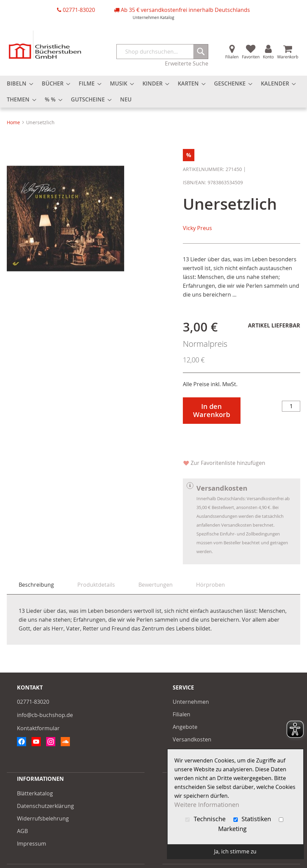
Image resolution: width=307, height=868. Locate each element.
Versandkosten (192, 739)
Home (13, 122)
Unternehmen (146, 17)
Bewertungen (156, 585)
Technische (206, 819)
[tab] (36, 585)
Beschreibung (36, 585)
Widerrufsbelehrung (43, 818)
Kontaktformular (38, 728)
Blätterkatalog (35, 793)
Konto (268, 57)
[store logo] (45, 45)
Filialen (232, 57)
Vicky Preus (197, 228)
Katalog (167, 17)
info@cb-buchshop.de (45, 715)
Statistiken (253, 819)
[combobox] (162, 52)
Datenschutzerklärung (45, 806)
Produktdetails (96, 585)
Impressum (32, 844)
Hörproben (210, 585)
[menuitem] (18, 84)
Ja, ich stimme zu (235, 851)
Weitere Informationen (207, 805)
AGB (22, 831)
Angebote (185, 727)
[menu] (153, 92)
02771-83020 (79, 10)
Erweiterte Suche (187, 63)
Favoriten (251, 57)
